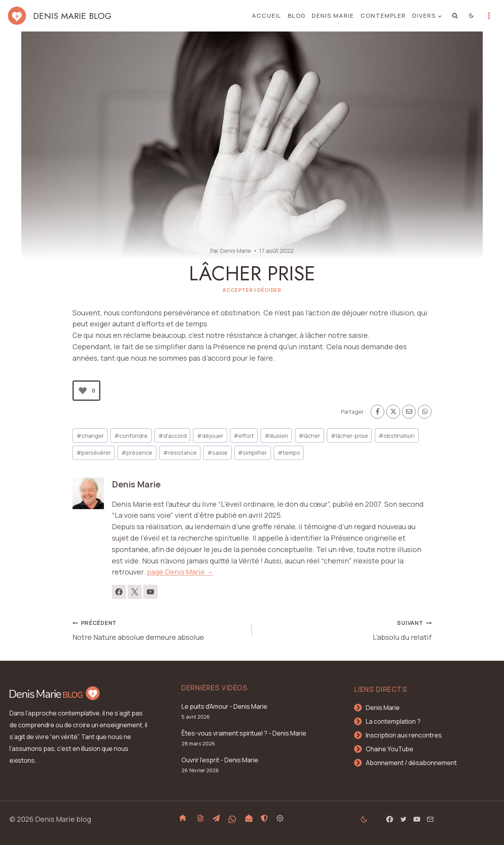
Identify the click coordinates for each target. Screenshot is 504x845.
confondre (131, 436)
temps (289, 453)
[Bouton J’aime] (83, 391)
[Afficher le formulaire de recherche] (455, 16)
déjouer (210, 436)
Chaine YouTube (390, 749)
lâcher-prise (349, 436)
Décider (269, 290)
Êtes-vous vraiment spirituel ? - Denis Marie (244, 733)
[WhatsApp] (425, 412)
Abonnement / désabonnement (411, 763)
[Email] (409, 412)
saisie (217, 453)
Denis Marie (333, 16)
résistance (180, 453)
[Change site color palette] (472, 16)
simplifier (252, 453)
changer (90, 436)
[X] (393, 412)
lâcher (309, 436)
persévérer (94, 453)
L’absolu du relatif (345, 629)
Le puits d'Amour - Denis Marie (224, 706)
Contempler (383, 16)
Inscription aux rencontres (404, 735)
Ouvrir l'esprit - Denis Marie (220, 760)
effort (244, 436)
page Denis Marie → (180, 572)
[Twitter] (403, 819)
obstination (397, 436)
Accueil (267, 16)
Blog (297, 16)
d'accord (172, 436)
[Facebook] (377, 412)
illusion (276, 436)
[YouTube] (417, 819)
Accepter (238, 290)
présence (137, 453)
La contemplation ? (393, 721)
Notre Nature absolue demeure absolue (159, 629)
